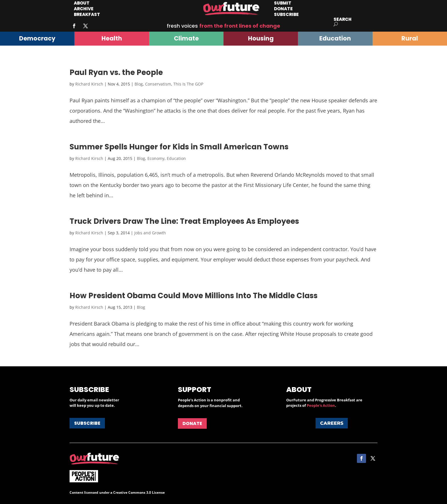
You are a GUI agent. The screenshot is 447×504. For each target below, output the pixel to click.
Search (343, 19)
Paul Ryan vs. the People (116, 72)
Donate (192, 423)
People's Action (321, 405)
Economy (156, 158)
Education (176, 158)
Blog (139, 84)
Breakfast (87, 14)
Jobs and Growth (150, 233)
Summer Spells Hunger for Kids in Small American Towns (179, 147)
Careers (332, 423)
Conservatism (158, 84)
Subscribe (286, 14)
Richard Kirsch (89, 84)
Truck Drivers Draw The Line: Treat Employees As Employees (184, 221)
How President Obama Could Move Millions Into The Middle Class (194, 296)
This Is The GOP (188, 84)
